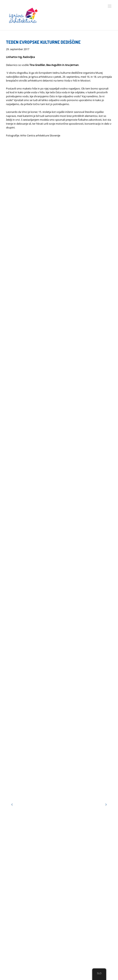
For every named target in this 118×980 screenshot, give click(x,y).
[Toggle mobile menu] (110, 6)
